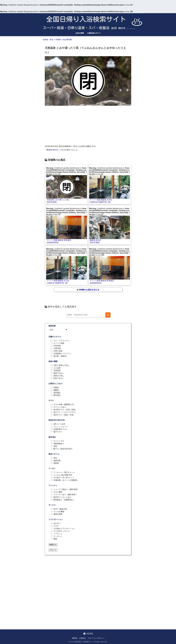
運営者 (75, 638)
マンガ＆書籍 (59, 512)
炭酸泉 (56, 390)
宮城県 (58, 40)
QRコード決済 (59, 424)
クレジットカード (61, 427)
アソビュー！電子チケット (64, 472)
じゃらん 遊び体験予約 (63, 475)
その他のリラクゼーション (64, 529)
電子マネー (58, 432)
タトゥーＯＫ (59, 441)
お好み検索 (80, 33)
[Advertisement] (88, 124)
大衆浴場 (57, 348)
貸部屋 (56, 463)
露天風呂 (57, 395)
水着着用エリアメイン (62, 354)
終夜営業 (57, 461)
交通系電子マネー (61, 429)
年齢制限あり (59, 444)
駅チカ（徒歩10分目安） (63, 449)
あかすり (57, 523)
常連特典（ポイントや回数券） (66, 480)
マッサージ (58, 536)
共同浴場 (57, 346)
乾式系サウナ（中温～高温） (65, 410)
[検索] (108, 315)
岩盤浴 (56, 388)
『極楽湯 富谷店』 (52, 150)
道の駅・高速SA (60, 356)
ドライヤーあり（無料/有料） (65, 495)
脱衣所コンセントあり (62, 497)
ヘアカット (58, 534)
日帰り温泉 (58, 351)
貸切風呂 (57, 393)
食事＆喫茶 (58, 514)
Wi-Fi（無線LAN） (61, 509)
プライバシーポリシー (96, 638)
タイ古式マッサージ (62, 531)
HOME (88, 634)
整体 (55, 539)
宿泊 (55, 458)
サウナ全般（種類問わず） (64, 405)
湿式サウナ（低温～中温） (64, 415)
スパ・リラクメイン (62, 341)
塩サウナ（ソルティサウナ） (65, 412)
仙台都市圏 (67, 40)
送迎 (55, 446)
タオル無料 (58, 492)
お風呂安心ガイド (94, 33)
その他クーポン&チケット (64, 478)
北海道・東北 (48, 40)
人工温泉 (57, 368)
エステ (56, 526)
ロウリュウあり (60, 407)
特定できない (59, 378)
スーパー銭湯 (59, 343)
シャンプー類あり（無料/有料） (66, 489)
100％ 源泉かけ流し (61, 365)
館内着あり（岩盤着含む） (64, 500)
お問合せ (82, 638)
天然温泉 (57, 371)
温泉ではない (59, 373)
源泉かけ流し (59, 376)
